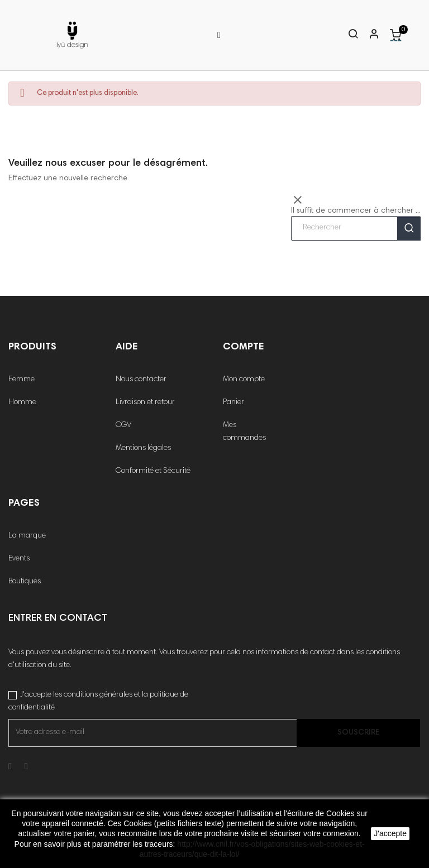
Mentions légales (143, 448)
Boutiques (25, 582)
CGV (123, 425)
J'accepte (390, 833)
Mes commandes (244, 432)
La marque (27, 536)
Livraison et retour (145, 402)
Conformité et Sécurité (153, 471)
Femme (22, 380)
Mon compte (244, 380)
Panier (233, 402)
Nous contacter (141, 380)
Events (19, 559)
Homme (22, 402)
